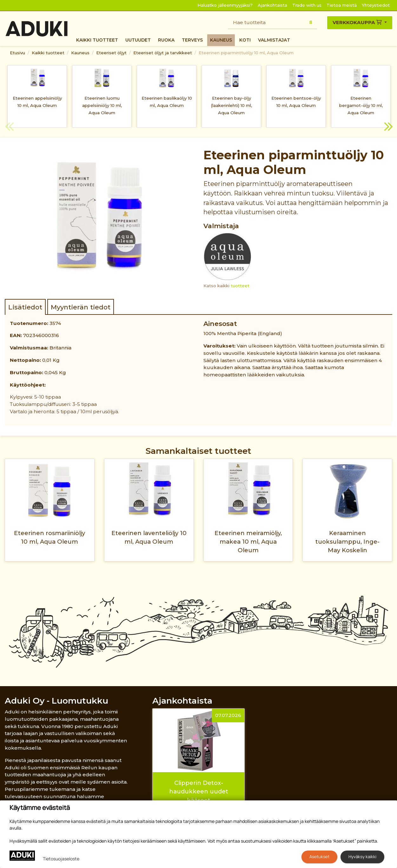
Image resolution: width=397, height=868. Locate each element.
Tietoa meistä (342, 5)
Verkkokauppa (358, 22)
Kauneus (221, 40)
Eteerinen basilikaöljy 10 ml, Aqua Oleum (167, 102)
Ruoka (166, 40)
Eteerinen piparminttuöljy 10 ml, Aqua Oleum (246, 53)
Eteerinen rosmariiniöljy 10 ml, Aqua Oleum (50, 537)
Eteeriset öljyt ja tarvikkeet (163, 53)
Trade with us (307, 5)
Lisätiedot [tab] (25, 307)
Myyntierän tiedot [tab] (81, 307)
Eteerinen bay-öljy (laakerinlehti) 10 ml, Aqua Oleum (232, 105)
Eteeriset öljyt (111, 53)
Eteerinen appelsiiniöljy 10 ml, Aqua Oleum (37, 102)
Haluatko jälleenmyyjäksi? (225, 5)
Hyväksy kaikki (362, 857)
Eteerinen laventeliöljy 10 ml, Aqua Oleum (149, 537)
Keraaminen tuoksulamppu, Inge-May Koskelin (347, 542)
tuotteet (240, 286)
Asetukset (319, 857)
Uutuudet (138, 40)
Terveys (192, 40)
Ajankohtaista (272, 5)
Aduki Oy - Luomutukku (56, 701)
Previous (10, 128)
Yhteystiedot (376, 5)
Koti (245, 40)
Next (387, 128)
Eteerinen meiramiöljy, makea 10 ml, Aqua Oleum (248, 542)
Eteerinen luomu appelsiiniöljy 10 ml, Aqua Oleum (102, 105)
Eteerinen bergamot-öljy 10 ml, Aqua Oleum (361, 105)
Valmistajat (274, 40)
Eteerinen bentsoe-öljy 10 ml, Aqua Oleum (296, 102)
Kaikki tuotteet (97, 40)
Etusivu (17, 53)
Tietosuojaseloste (61, 859)
